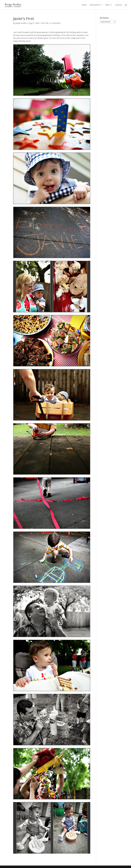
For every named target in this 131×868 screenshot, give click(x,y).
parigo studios (21, 23)
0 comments (55, 23)
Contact (119, 5)
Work (108, 5)
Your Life (45, 23)
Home (84, 5)
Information (95, 5)
